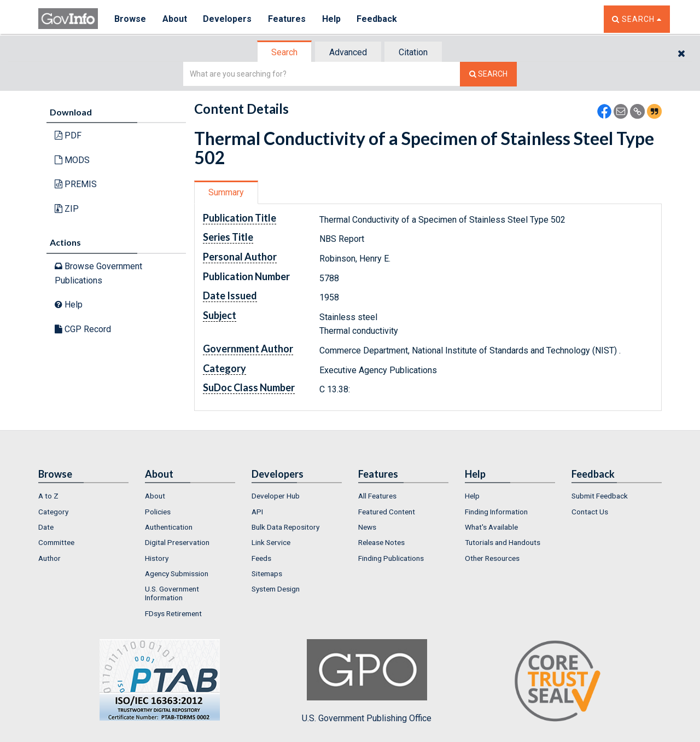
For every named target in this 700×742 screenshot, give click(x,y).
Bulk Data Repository (285, 527)
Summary (226, 192)
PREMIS (76, 184)
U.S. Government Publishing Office (367, 681)
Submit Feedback (600, 496)
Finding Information (496, 512)
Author (49, 558)
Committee (56, 542)
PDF (68, 135)
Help (332, 19)
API (257, 512)
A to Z (48, 496)
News (367, 527)
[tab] (285, 52)
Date (46, 527)
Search (284, 52)
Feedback (378, 19)
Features (287, 19)
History (157, 558)
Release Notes (381, 542)
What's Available (491, 527)
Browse (130, 19)
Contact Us (590, 512)
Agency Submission (177, 573)
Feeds (261, 558)
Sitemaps (267, 573)
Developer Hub (276, 496)
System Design (276, 589)
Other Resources (492, 558)
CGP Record (83, 329)
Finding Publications (391, 558)
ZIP (67, 209)
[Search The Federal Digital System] (488, 74)
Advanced (348, 52)
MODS (72, 160)
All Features (377, 496)
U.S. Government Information (172, 593)
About (175, 19)
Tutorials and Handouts (503, 542)
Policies (158, 512)
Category (53, 512)
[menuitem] (83, 496)
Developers (228, 19)
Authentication (169, 527)
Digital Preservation (177, 542)
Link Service (271, 542)
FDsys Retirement (173, 613)
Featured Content (387, 512)
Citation (413, 52)
